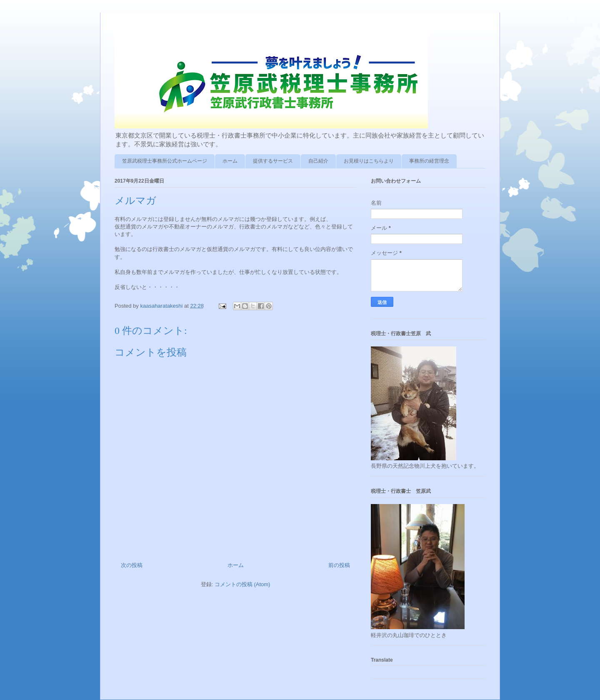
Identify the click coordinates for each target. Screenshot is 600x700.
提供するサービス (273, 161)
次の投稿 (132, 565)
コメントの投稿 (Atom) (242, 584)
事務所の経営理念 (429, 161)
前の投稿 (339, 565)
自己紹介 (318, 161)
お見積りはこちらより (369, 161)
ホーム (230, 161)
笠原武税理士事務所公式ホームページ (165, 161)
